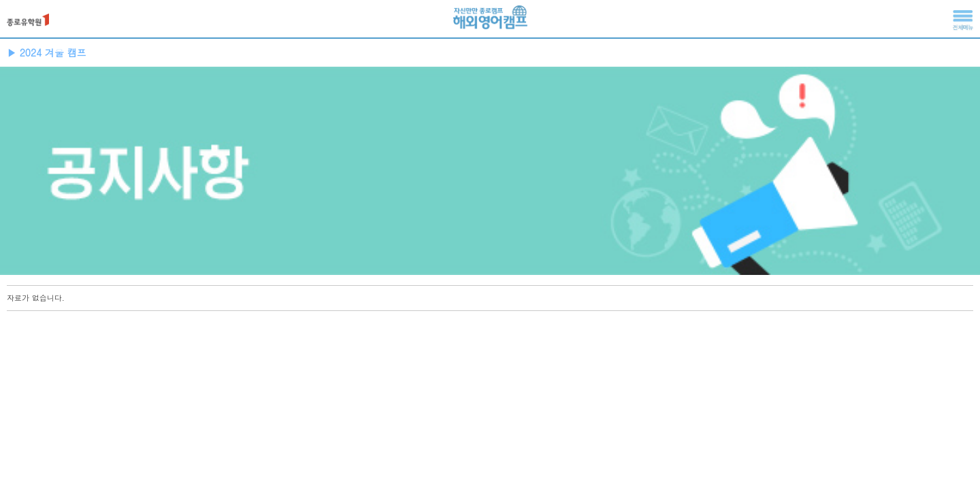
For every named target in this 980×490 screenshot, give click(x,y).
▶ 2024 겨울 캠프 (47, 52)
